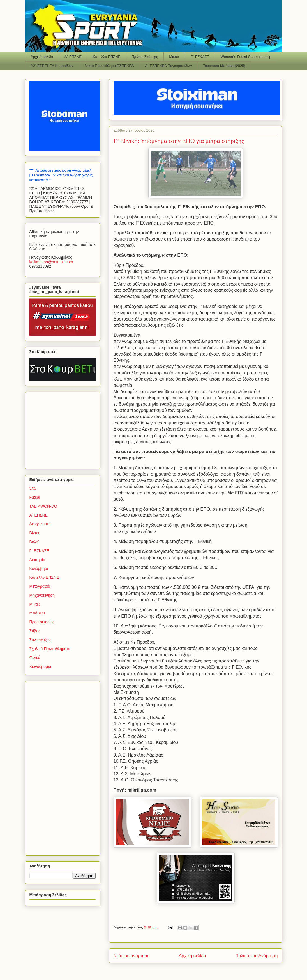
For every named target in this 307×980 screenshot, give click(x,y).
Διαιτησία (37, 560)
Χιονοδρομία (40, 666)
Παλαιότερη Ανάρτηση (257, 956)
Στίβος (35, 631)
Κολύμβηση (39, 568)
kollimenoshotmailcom (51, 262)
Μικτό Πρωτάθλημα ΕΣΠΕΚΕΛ (109, 66)
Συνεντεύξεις (40, 640)
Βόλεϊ (34, 542)
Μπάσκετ (37, 613)
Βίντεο (35, 533)
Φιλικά (35, 657)
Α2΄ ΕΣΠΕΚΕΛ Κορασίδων (52, 66)
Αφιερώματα (40, 524)
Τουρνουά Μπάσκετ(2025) (224, 66)
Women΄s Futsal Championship (246, 57)
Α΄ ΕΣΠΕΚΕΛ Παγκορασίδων (169, 66)
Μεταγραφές (40, 586)
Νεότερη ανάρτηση (132, 956)
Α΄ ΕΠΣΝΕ (73, 57)
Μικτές (174, 57)
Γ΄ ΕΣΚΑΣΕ (200, 57)
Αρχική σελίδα (42, 57)
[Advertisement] (64, 429)
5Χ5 (33, 488)
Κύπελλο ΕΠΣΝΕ (107, 57)
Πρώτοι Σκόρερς (145, 57)
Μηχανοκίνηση (42, 595)
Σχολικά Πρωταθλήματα (50, 649)
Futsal (35, 497)
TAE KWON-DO (43, 506)
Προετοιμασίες (42, 622)
